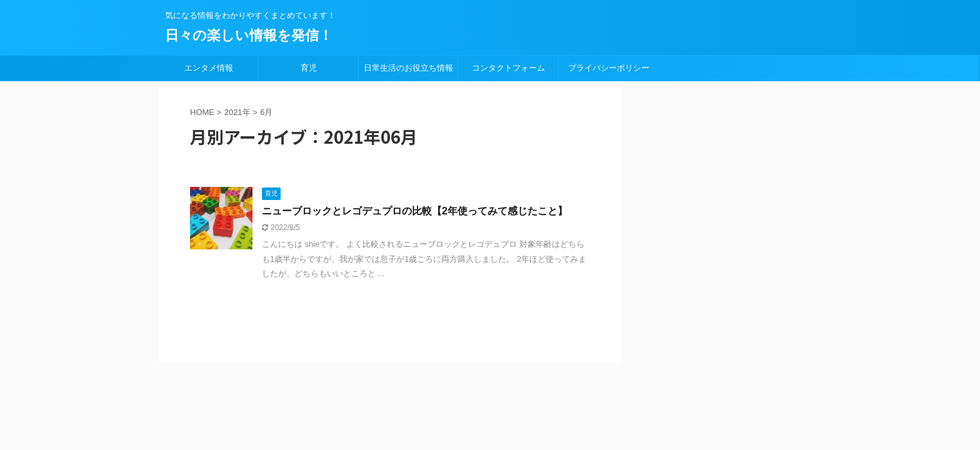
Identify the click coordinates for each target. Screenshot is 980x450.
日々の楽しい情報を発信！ (249, 35)
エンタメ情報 (209, 68)
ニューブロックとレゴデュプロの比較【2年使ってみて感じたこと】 (415, 211)
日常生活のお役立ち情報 (408, 68)
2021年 (237, 112)
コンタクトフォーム (508, 68)
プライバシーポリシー (609, 68)
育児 (309, 68)
